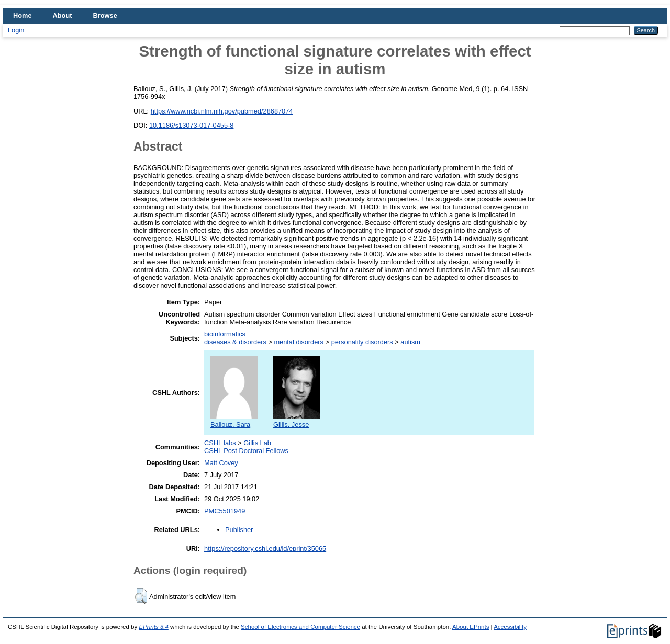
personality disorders (362, 342)
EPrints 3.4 (153, 627)
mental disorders (299, 342)
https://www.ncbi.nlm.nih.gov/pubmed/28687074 (222, 111)
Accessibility (510, 627)
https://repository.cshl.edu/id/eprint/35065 (265, 549)
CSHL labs (220, 443)
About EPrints (471, 627)
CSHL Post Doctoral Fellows (246, 451)
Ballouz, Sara (234, 421)
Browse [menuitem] (105, 15)
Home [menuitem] (23, 15)
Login (16, 30)
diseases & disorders (235, 342)
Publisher (239, 530)
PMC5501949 (225, 511)
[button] (141, 596)
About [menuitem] (63, 15)
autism (410, 342)
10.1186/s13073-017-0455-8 (192, 125)
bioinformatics (225, 334)
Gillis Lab (257, 443)
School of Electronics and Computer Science (300, 627)
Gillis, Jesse (297, 421)
